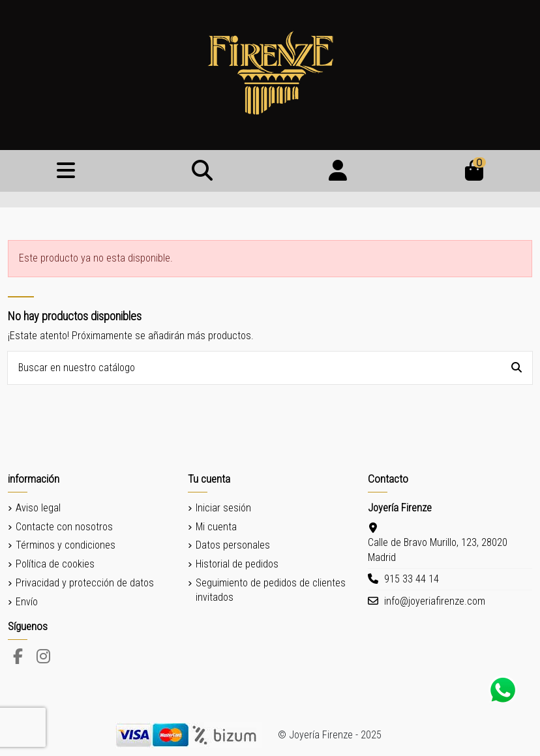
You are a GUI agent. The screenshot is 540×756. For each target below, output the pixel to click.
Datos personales (233, 545)
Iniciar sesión (223, 508)
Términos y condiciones (66, 545)
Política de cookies (55, 564)
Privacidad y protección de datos (85, 583)
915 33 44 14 (412, 579)
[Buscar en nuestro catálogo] (517, 368)
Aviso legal (38, 508)
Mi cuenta (216, 527)
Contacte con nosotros (64, 527)
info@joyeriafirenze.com (435, 601)
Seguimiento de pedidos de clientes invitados (271, 590)
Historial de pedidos (237, 564)
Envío (27, 602)
